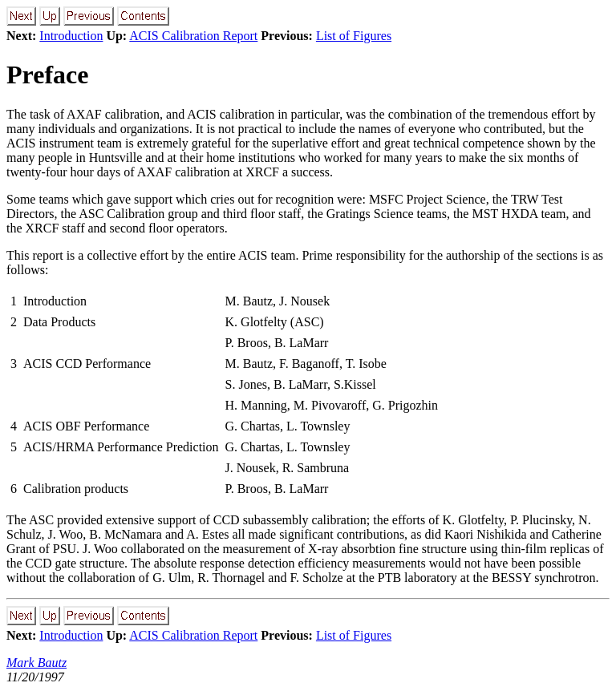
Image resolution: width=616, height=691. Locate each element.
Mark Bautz (36, 663)
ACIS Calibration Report (193, 36)
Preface (47, 75)
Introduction (71, 36)
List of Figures (354, 36)
